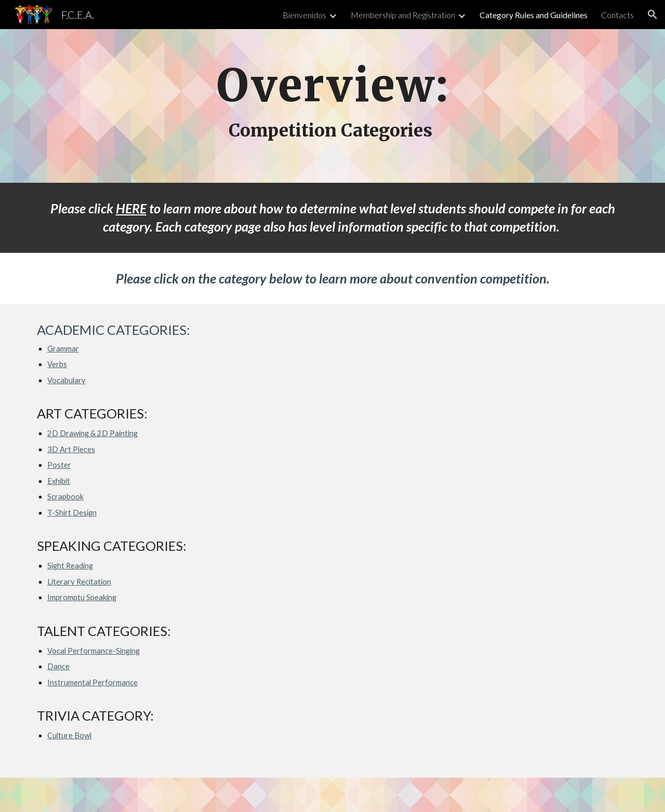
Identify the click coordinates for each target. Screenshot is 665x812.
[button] (653, 15)
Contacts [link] (617, 15)
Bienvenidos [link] (304, 15)
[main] (332, 106)
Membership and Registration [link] (403, 15)
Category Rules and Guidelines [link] (534, 15)
